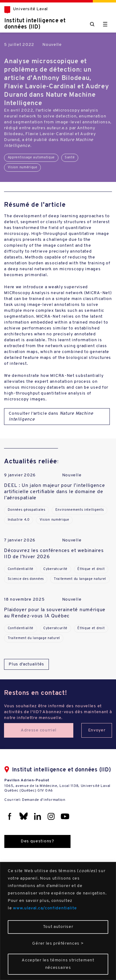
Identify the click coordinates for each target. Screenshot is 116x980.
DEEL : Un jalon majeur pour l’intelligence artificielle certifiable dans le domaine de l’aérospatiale (54, 492)
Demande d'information (44, 800)
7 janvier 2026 (20, 540)
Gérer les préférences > (58, 944)
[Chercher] (92, 24)
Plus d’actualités (26, 664)
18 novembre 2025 (24, 600)
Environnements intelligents (80, 510)
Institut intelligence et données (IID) (35, 24)
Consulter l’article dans (51, 417)
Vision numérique (23, 168)
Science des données (26, 579)
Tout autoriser (58, 927)
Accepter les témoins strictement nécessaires (58, 964)
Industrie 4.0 (19, 520)
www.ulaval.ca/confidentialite (45, 908)
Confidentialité (21, 569)
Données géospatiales (27, 510)
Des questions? (37, 841)
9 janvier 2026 (20, 475)
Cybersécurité (55, 569)
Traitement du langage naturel (80, 579)
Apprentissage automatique (31, 158)
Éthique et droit (91, 569)
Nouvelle (52, 45)
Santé (70, 158)
